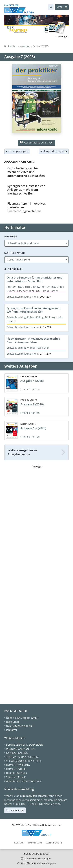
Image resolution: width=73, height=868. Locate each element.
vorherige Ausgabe (17, 151)
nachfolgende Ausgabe (54, 151)
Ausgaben (25, 46)
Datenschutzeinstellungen (38, 859)
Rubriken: (11, 236)
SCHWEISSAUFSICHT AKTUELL (24, 761)
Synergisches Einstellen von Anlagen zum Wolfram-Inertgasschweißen (26, 190)
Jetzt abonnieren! (15, 810)
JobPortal (12, 730)
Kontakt (19, 843)
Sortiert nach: (15, 253)
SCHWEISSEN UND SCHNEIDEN (25, 745)
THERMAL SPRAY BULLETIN (22, 757)
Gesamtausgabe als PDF (36, 143)
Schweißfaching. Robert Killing (25, 317)
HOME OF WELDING (18, 765)
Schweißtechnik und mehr (23, 297)
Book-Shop (13, 722)
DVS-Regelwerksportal (19, 726)
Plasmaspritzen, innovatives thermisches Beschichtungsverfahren (33, 340)
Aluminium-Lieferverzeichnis (24, 781)
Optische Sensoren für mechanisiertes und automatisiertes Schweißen (26, 172)
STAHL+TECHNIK (16, 777)
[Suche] (51, 7)
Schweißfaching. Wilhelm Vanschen (28, 348)
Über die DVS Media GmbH (22, 718)
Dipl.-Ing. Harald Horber (44, 291)
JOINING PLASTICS (17, 753)
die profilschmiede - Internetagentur (38, 863)
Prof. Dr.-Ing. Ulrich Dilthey (23, 287)
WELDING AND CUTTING (21, 749)
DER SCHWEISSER (17, 773)
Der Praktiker (11, 46)
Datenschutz (54, 843)
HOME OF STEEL (16, 769)
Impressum (35, 843)
